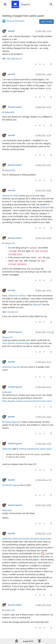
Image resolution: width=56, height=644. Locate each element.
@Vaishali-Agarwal (11, 367)
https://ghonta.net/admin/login (16, 343)
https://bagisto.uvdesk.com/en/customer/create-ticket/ (27, 401)
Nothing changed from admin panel (35, 449)
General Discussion (15, 21)
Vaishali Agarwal (15, 332)
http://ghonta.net (14, 59)
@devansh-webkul (11, 196)
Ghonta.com (13, 312)
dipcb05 (11, 31)
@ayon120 (10, 170)
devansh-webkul (15, 107)
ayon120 (11, 74)
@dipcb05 (9, 112)
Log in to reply (47, 22)
